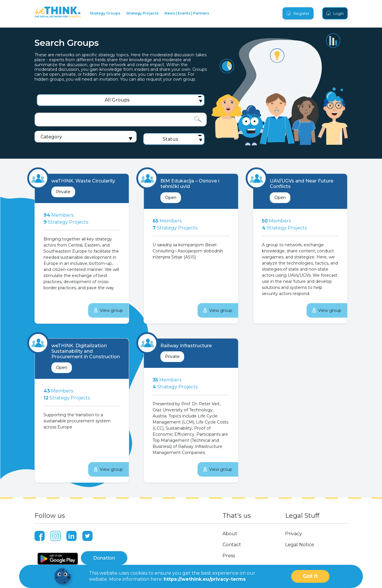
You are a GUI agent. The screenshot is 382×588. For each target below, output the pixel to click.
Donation (104, 558)
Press (229, 556)
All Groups (117, 100)
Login (335, 13)
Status (170, 139)
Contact (232, 545)
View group (108, 310)
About (230, 534)
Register (298, 13)
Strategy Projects (142, 13)
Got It (310, 576)
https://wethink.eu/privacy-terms (205, 579)
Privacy (294, 534)
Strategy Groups (105, 13)
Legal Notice (300, 545)
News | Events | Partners (187, 13)
